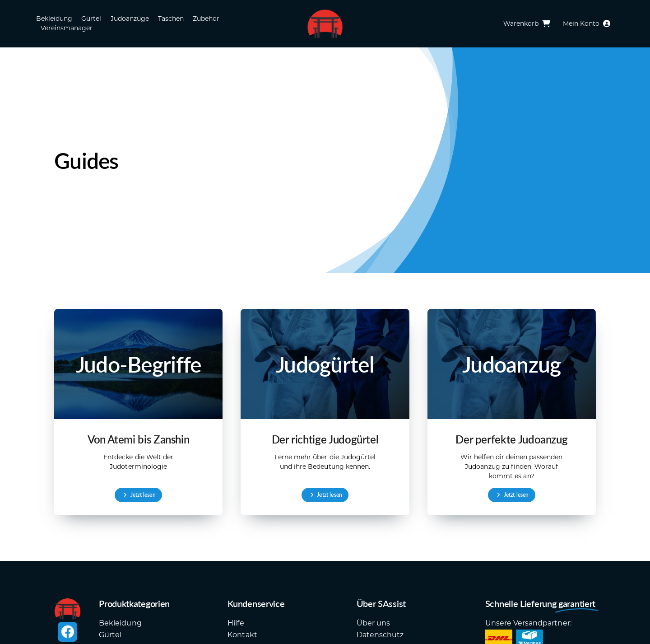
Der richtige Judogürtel (325, 439)
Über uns (373, 623)
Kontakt (242, 635)
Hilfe (236, 623)
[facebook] (67, 632)
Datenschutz (380, 635)
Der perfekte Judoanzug (511, 439)
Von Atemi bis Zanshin (138, 439)
